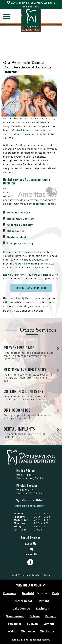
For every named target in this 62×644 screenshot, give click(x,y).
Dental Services (31, 537)
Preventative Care (19, 213)
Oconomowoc (15, 616)
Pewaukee (15, 624)
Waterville (28, 631)
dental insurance (22, 252)
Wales (12, 631)
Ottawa (35, 616)
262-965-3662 (30, 500)
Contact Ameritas (23, 130)
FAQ (31, 549)
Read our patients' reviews (21, 275)
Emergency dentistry (20, 243)
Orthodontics (16, 231)
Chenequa (10, 593)
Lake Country (22, 609)
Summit (49, 624)
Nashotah (43, 609)
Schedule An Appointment (31, 288)
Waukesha (47, 631)
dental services (36, 204)
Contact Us (31, 554)
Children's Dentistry (20, 225)
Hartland (44, 601)
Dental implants (17, 237)
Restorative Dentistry (21, 219)
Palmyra (51, 616)
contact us (48, 275)
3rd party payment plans (29, 264)
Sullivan (32, 624)
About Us (31, 543)
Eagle (56, 593)
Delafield (28, 593)
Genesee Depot (22, 601)
